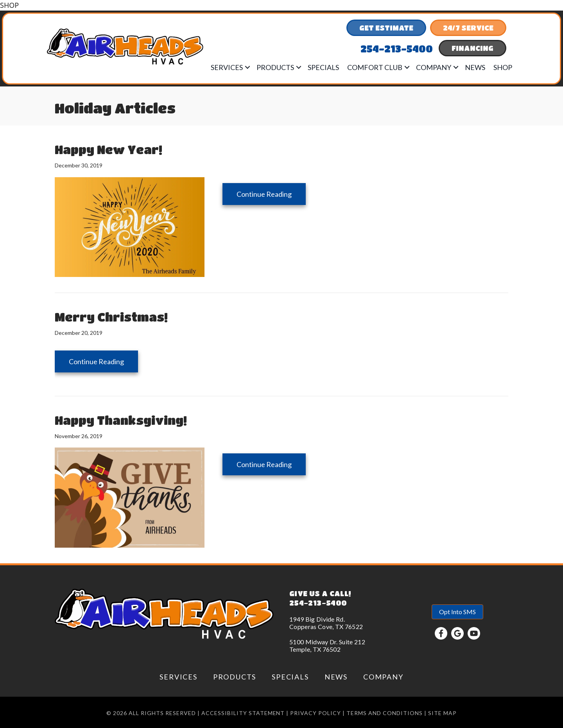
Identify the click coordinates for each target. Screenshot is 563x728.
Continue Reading (271, 194)
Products (275, 67)
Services (227, 67)
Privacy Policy (316, 713)
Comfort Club (375, 67)
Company (434, 67)
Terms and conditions (385, 713)
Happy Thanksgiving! (121, 420)
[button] (247, 67)
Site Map (442, 713)
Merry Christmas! (111, 317)
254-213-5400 (318, 603)
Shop (503, 67)
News (475, 67)
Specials (323, 67)
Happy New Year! (108, 149)
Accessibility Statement (243, 713)
